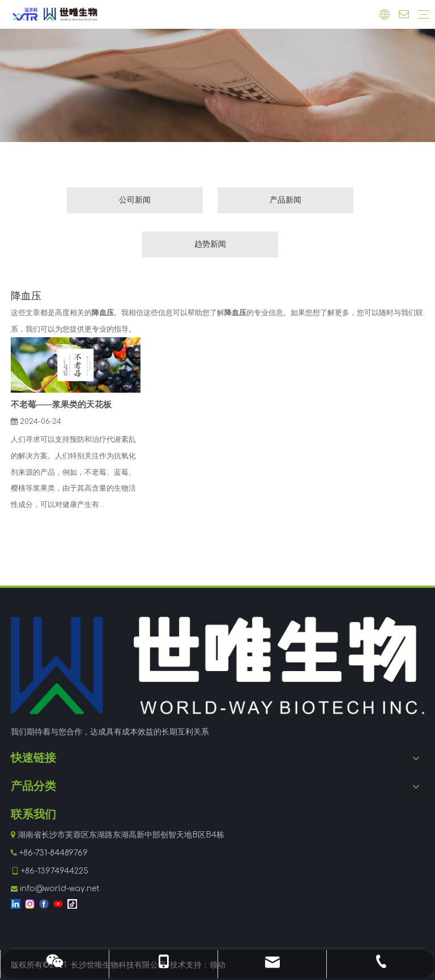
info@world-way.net (60, 889)
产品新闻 (285, 200)
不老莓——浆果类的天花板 (61, 405)
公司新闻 (135, 200)
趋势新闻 (210, 244)
